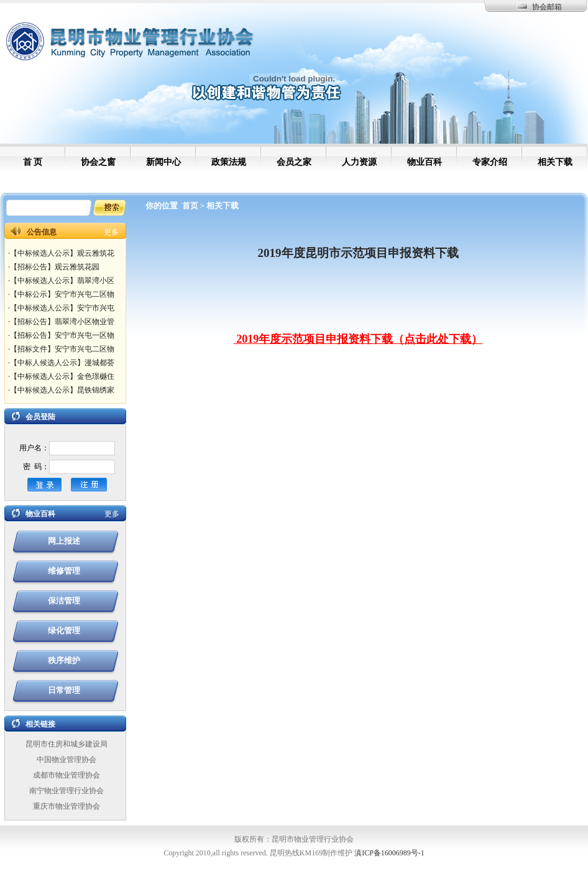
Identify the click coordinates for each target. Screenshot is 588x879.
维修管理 (64, 571)
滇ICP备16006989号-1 (389, 853)
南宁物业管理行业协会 (67, 791)
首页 (190, 206)
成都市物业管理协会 (67, 775)
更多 (111, 232)
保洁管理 (64, 601)
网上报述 (64, 541)
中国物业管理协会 (67, 760)
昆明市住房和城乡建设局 (67, 744)
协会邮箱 (547, 7)
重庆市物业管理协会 (67, 806)
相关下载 (223, 206)
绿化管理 (64, 630)
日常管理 (64, 690)
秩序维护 (64, 660)
